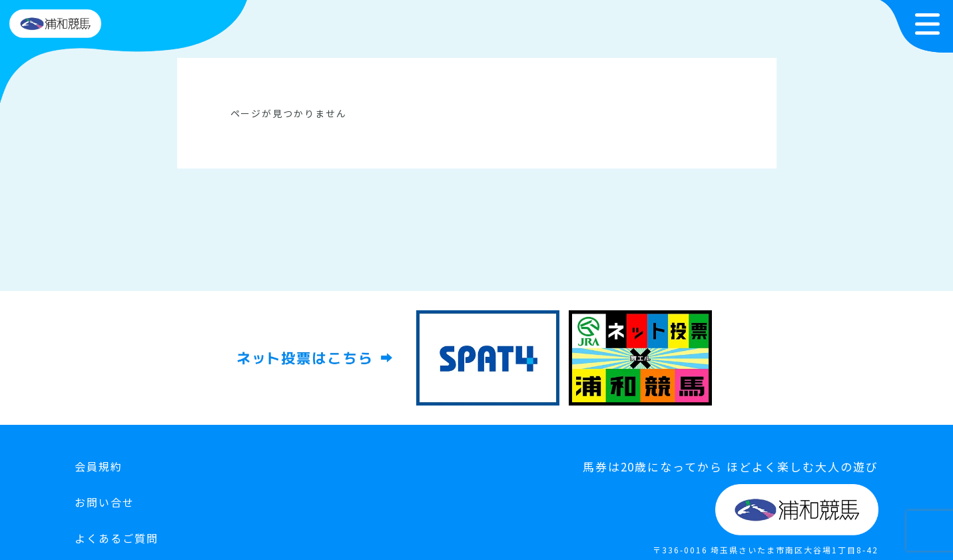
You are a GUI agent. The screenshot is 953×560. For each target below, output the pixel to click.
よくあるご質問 (117, 538)
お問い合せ (105, 502)
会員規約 (99, 466)
